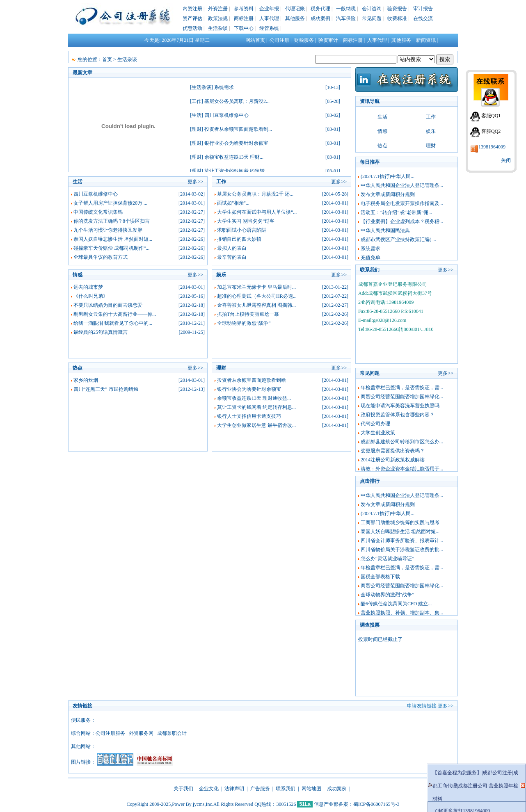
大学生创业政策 (378, 433)
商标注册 (244, 18)
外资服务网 (141, 733)
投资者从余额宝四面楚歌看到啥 (252, 380)
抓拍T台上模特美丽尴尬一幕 (248, 314)
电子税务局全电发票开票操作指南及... (402, 203)
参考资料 (244, 9)
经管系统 (269, 28)
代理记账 (295, 9)
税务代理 (320, 9)
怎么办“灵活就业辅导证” (388, 559)
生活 (197, 115)
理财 (197, 129)
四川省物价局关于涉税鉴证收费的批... (402, 550)
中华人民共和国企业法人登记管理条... (402, 185)
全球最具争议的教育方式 (101, 257)
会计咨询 (372, 9)
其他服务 (295, 18)
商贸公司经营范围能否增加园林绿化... (402, 397)
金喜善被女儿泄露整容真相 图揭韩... (256, 305)
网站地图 (311, 789)
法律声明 (234, 789)
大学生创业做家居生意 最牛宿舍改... (256, 425)
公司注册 (279, 40)
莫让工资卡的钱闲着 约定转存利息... (256, 407)
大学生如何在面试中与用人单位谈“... (257, 212)
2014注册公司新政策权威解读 (393, 460)
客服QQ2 (491, 131)
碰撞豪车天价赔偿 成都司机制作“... (111, 248)
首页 (107, 59)
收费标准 (397, 18)
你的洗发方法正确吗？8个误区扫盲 (112, 221)
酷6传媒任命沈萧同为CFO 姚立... (396, 604)
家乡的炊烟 (86, 380)
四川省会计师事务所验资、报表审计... (402, 541)
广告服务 (260, 789)
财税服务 (304, 40)
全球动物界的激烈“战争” (244, 323)
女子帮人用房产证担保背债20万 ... (110, 203)
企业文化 (209, 789)
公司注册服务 (110, 733)
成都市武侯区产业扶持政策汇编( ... (398, 239)
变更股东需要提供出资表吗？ (393, 451)
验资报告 (397, 9)
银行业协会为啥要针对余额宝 (236, 143)
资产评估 (192, 18)
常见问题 (372, 18)
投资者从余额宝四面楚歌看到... (238, 129)
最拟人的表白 (232, 248)
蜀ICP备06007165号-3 (376, 804)
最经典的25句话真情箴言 (101, 332)
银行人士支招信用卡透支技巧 (249, 416)
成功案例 (320, 18)
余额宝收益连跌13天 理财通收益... (254, 398)
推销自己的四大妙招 (239, 239)
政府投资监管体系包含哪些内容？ (398, 415)
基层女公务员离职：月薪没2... (237, 101)
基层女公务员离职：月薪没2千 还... (255, 194)
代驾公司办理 (375, 424)
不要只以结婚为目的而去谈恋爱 (108, 305)
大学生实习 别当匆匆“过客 (246, 221)
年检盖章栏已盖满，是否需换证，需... (402, 388)
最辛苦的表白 (232, 257)
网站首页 (255, 40)
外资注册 (218, 9)
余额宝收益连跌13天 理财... (234, 157)
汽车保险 (346, 18)
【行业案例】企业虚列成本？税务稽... (402, 221)
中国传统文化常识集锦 (98, 212)
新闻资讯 (426, 40)
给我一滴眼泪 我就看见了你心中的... (113, 323)
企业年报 (269, 9)
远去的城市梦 (88, 287)
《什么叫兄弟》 (91, 296)
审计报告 (423, 9)
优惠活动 (192, 28)
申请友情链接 (422, 706)
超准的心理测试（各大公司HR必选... (257, 296)
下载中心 (244, 28)
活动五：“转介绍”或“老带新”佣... (396, 212)
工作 (197, 101)
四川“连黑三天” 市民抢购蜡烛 (106, 389)
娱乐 (431, 131)
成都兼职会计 (172, 733)
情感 (382, 131)
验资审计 (328, 40)
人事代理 (269, 18)
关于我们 (183, 789)
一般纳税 (346, 9)
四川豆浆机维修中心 (226, 115)
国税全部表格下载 (380, 577)
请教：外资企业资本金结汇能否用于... (402, 469)
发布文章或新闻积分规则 (388, 194)
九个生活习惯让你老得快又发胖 (108, 230)
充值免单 (370, 258)
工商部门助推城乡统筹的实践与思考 (400, 522)
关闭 (506, 160)
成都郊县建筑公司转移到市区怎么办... (402, 442)
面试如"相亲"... (233, 203)
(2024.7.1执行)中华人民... (388, 176)
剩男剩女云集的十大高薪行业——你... (115, 314)
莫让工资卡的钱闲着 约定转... (236, 171)
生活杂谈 (218, 28)
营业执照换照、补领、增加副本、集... (402, 613)
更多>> (195, 182)
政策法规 (218, 18)
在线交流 (423, 18)
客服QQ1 (491, 116)
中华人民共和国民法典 (385, 230)
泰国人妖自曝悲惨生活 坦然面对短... (113, 239)
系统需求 (224, 87)
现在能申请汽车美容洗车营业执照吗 (400, 406)
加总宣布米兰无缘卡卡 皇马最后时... (256, 287)
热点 (382, 146)
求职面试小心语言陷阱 (242, 230)
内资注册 (192, 9)
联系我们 (286, 789)
